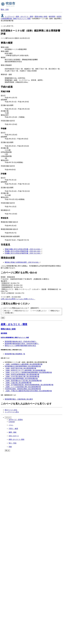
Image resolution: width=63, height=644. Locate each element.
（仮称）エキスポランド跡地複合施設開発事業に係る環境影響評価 (28, 372)
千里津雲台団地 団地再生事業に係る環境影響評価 (23, 389)
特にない (7, 311)
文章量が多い (9, 313)
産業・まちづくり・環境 (24, 17)
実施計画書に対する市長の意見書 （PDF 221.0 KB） (24, 249)
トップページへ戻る (12, 412)
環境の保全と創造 (41, 17)
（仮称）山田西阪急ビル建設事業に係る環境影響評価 (24, 364)
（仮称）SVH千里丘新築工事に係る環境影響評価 (22, 377)
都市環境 (52, 17)
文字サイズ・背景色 (16, 420)
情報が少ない (55, 311)
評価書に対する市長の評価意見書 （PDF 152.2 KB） (24, 253)
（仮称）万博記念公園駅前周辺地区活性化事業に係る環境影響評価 (28, 391)
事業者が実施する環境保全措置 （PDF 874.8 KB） (23, 262)
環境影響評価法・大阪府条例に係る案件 (19, 399)
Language (12, 422)
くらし (11, 425)
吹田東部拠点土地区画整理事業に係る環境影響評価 (23, 366)
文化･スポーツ (14, 436)
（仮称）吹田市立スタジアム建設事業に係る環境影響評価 (25, 370)
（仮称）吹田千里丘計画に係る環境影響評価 (20, 368)
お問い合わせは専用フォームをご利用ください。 (18, 299)
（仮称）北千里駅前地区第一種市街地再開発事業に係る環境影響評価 (29, 385)
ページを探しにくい (40, 311)
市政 (10, 447)
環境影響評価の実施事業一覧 (15, 354)
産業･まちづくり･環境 (16, 439)
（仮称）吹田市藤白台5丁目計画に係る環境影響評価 (23, 381)
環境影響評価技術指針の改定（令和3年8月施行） (22, 344)
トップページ (9, 17)
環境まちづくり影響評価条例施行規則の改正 (20, 346)
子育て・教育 (13, 429)
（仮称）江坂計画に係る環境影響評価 (18, 383)
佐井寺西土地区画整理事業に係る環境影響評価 (21, 379)
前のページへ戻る (11, 410)
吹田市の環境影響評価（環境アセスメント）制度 (15, 338)
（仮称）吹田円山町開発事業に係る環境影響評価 (22, 374)
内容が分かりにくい (22, 311)
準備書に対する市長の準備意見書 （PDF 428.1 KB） (24, 251)
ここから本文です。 (8, 26)
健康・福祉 (13, 432)
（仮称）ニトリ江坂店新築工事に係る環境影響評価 (23, 387)
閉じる (7, 450)
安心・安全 (13, 443)
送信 (3, 318)
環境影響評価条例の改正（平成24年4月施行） (21, 342)
